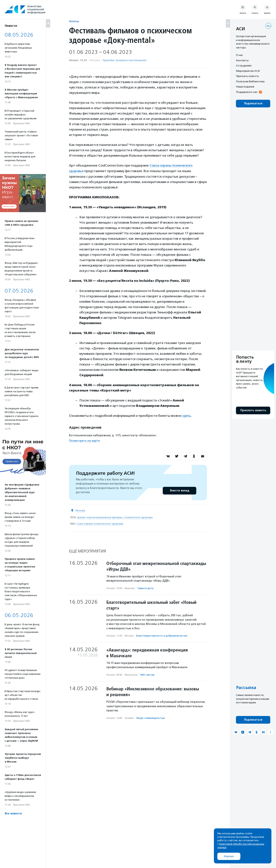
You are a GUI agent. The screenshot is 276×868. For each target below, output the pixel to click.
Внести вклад (179, 490)
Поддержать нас (247, 92)
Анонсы (74, 21)
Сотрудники (244, 65)
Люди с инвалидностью (151, 718)
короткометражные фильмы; (105, 517)
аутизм (81, 517)
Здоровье (109, 60)
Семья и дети (145, 588)
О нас (239, 55)
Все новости (13, 814)
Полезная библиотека (250, 81)
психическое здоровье (139, 517)
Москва (80, 510)
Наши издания (245, 87)
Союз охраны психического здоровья (100, 523)
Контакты (242, 60)
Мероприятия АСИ (248, 71)
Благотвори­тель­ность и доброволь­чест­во (162, 635)
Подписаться (253, 103)
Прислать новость (247, 76)
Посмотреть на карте (84, 440)
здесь (187, 415)
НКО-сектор (147, 674)
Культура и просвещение (131, 60)
